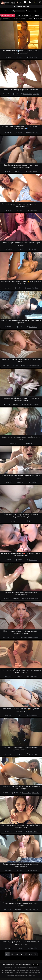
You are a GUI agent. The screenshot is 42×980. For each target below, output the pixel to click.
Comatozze (33, 715)
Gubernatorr (36, 793)
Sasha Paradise (34, 366)
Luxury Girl (36, 94)
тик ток (5, 19)
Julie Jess (33, 210)
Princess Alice (27, 793)
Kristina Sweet (28, 94)
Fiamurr (34, 249)
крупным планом (23, 15)
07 (35, 954)
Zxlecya (33, 482)
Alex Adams (33, 560)
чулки (35, 15)
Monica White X (33, 909)
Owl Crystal (33, 57)
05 (26, 954)
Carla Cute (33, 948)
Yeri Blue (35, 288)
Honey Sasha (33, 832)
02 (12, 954)
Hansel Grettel (33, 171)
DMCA (5, 965)
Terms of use (13, 965)
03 (17, 954)
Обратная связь (25, 965)
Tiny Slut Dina (28, 405)
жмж (29, 19)
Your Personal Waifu (31, 599)
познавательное (18, 19)
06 (30, 954)
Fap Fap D (36, 405)
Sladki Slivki (33, 327)
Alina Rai (26, 366)
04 (21, 954)
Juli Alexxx (33, 871)
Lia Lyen (29, 288)
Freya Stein (33, 754)
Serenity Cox (33, 133)
